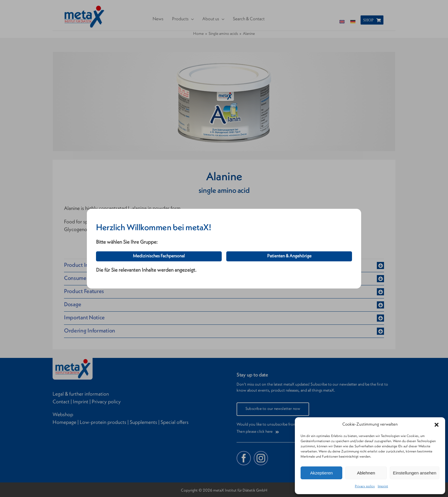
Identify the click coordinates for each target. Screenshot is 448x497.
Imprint (383, 486)
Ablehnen (366, 473)
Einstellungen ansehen (415, 473)
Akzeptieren (321, 473)
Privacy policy (365, 486)
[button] (437, 425)
